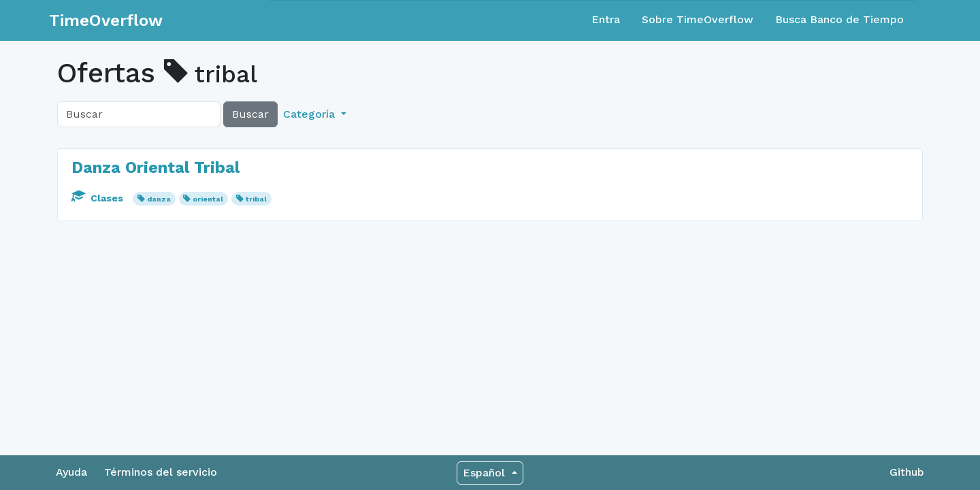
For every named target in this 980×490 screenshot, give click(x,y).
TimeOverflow (106, 20)
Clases (99, 198)
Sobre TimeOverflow (698, 19)
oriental (208, 199)
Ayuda (71, 472)
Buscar (250, 114)
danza (159, 199)
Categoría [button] (311, 114)
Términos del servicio (161, 472)
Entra (606, 19)
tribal (256, 199)
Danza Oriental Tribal (156, 167)
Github (907, 472)
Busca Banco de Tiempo (839, 19)
